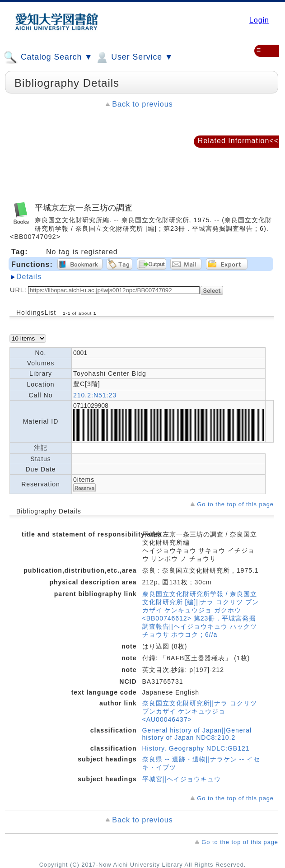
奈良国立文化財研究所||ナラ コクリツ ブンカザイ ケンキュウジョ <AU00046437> (200, 711)
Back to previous (142, 104)
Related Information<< (238, 141)
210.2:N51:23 (95, 395)
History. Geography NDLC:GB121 (196, 748)
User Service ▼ (134, 57)
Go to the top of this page (235, 504)
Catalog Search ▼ (48, 57)
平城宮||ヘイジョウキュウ (182, 779)
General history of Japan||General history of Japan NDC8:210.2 (197, 734)
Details (29, 277)
